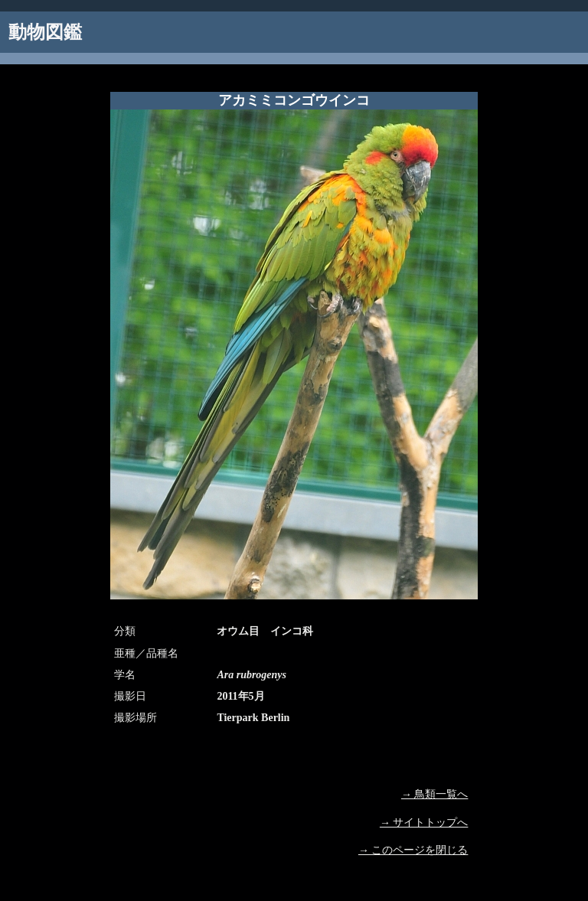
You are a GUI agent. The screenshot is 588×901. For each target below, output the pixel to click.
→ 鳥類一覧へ (435, 794)
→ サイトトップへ (424, 823)
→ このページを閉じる (413, 850)
